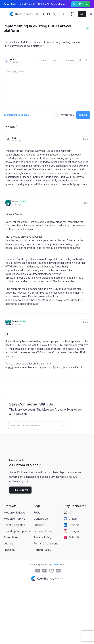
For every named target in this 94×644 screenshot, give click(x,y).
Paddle (56, 565)
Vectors (9, 543)
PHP (54, 60)
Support (39, 525)
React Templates (14, 525)
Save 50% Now (81, 4)
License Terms (43, 531)
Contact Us (41, 519)
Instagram (72, 531)
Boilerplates (11, 537)
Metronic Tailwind (15, 513)
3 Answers (69, 60)
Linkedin (71, 525)
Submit (83, 115)
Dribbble (71, 537)
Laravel (43, 60)
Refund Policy (42, 550)
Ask (82, 14)
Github (70, 519)
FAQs (37, 513)
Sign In (72, 14)
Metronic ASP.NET (15, 519)
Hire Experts (20, 490)
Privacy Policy (42, 537)
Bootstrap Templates (17, 531)
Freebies (9, 550)
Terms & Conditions (46, 543)
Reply (85, 139)
